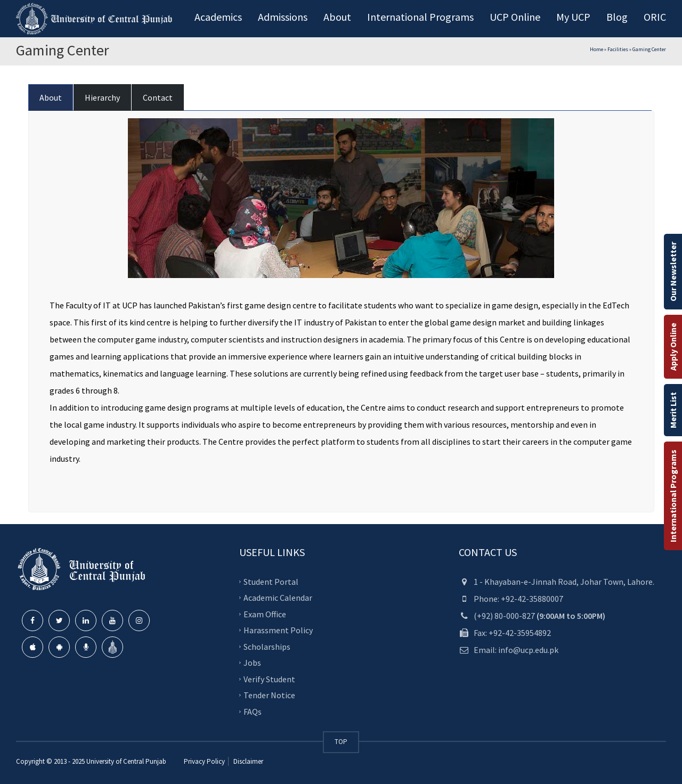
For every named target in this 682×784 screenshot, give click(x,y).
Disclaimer (247, 761)
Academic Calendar (278, 598)
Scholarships (267, 646)
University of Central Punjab (126, 761)
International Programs (673, 496)
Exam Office (265, 614)
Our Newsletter (673, 272)
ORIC (655, 17)
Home (596, 49)
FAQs (253, 711)
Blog (617, 17)
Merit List (673, 410)
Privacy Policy (204, 761)
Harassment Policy (278, 630)
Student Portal (271, 581)
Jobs (252, 663)
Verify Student (269, 679)
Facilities (618, 49)
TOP (341, 742)
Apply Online (673, 347)
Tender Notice (269, 695)
